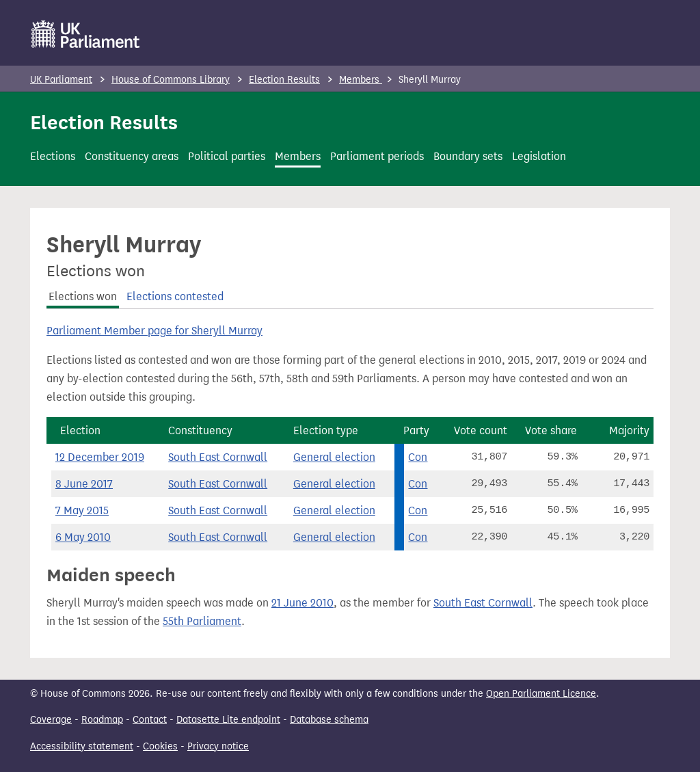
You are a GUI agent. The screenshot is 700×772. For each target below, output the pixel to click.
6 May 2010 (83, 537)
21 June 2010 (302, 603)
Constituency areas (132, 156)
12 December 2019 (100, 457)
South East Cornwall (218, 457)
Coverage (51, 720)
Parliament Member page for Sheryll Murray (154, 331)
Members (361, 80)
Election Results (284, 80)
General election (334, 457)
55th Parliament (202, 621)
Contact (150, 720)
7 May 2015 (82, 510)
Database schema (329, 720)
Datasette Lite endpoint (228, 720)
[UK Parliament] (86, 34)
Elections (53, 156)
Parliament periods (377, 156)
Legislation (539, 156)
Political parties (227, 156)
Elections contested (175, 296)
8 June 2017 (84, 484)
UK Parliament (61, 80)
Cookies (160, 746)
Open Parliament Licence (541, 694)
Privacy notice (218, 746)
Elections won (83, 296)
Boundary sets (468, 156)
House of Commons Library (171, 80)
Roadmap (102, 720)
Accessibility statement (82, 746)
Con (418, 457)
